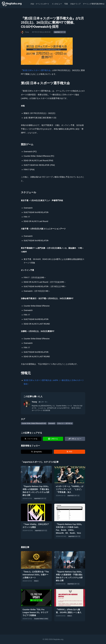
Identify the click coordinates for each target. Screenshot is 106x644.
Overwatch (52, 423)
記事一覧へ (43, 402)
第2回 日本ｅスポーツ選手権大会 (37, 70)
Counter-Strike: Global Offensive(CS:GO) (34, 423)
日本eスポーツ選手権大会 (65, 423)
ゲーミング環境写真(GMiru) (94, 4)
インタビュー (57, 4)
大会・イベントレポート (40, 4)
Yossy (34, 402)
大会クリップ (75, 4)
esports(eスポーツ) (60, 32)
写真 (66, 4)
